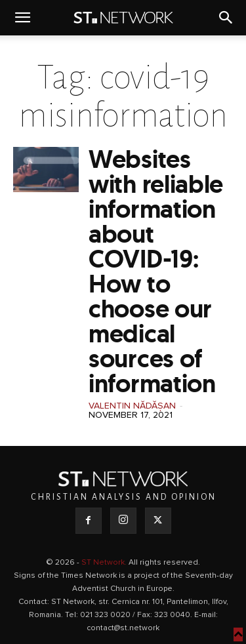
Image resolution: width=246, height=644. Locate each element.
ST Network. (105, 563)
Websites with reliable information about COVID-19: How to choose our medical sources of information (156, 271)
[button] (22, 18)
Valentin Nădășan (132, 406)
